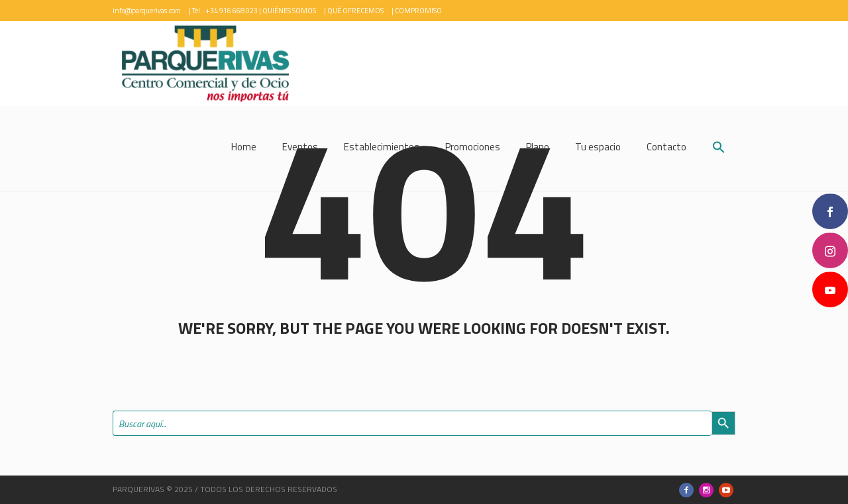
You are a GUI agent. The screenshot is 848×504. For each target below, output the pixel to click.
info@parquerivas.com (147, 11)
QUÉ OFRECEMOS (355, 11)
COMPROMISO (418, 11)
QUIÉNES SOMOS (289, 11)
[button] (719, 149)
